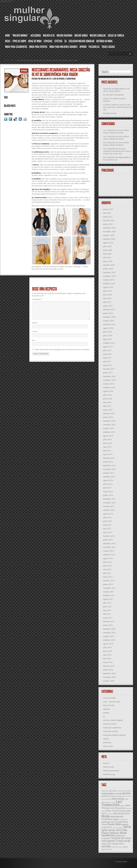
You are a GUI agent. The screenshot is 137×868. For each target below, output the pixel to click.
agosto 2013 (108, 514)
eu (104, 717)
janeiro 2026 (108, 209)
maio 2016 (107, 402)
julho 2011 (107, 603)
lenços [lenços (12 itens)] (122, 806)
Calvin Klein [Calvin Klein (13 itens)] (113, 791)
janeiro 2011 (108, 625)
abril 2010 (107, 659)
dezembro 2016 (109, 376)
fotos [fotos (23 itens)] (121, 799)
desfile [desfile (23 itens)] (126, 793)
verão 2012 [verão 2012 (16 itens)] (107, 844)
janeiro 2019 (108, 313)
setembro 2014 (109, 477)
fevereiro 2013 (109, 536)
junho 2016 (108, 399)
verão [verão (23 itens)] (127, 841)
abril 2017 (107, 362)
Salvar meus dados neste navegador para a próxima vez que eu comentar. (62, 353)
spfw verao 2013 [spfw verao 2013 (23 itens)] (112, 830)
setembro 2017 (109, 343)
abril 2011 (107, 614)
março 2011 (108, 618)
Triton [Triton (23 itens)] (119, 841)
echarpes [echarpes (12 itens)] (120, 796)
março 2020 (108, 261)
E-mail (35, 335)
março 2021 (108, 217)
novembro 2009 (109, 677)
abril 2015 (107, 451)
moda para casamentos (112, 728)
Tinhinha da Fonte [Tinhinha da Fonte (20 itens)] (121, 838)
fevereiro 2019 (109, 310)
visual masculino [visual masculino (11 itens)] (117, 847)
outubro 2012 (109, 551)
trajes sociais (108, 746)
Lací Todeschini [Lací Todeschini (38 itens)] (112, 803)
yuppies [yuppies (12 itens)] (125, 847)
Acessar (106, 763)
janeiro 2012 (108, 584)
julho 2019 (107, 291)
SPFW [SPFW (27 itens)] (127, 827)
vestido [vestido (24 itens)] (106, 846)
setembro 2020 (109, 239)
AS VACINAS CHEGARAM (113, 95)
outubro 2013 (109, 506)
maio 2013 (107, 525)
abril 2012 (107, 573)
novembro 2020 (109, 232)
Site (33, 343)
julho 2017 (107, 350)
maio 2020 (107, 254)
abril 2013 (107, 529)
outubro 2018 (109, 321)
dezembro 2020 (109, 228)
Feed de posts (109, 767)
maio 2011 (107, 610)
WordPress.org (109, 774)
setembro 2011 (109, 596)
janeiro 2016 (108, 417)
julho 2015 (107, 440)
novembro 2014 (109, 469)
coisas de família (109, 698)
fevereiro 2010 (109, 666)
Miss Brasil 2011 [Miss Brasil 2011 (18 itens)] (122, 814)
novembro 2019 (109, 276)
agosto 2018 (108, 328)
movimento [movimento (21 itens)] (117, 817)
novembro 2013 (109, 503)
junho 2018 (108, 336)
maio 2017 (107, 358)
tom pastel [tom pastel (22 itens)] (108, 841)
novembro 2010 (109, 633)
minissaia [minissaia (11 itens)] (110, 814)
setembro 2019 (109, 284)
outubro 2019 (109, 280)
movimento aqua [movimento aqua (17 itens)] (110, 819)
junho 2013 (108, 521)
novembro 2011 (109, 588)
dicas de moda (109, 705)
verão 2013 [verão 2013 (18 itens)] (118, 844)
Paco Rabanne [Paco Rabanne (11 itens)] (123, 820)
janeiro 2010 (108, 670)
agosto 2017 (108, 347)
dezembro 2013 (109, 499)
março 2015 (108, 454)
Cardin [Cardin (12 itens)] (129, 791)
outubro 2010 (109, 636)
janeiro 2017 (108, 373)
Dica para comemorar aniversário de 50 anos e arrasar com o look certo (117, 151)
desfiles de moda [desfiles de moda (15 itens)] (109, 796)
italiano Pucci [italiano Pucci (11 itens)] (111, 803)
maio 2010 (107, 655)
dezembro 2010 (109, 629)
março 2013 (108, 532)
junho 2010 (108, 651)
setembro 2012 (109, 555)
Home (6, 61)
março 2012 (108, 577)
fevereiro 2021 (109, 220)
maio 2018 (107, 339)
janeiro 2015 (108, 462)
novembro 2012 (109, 547)
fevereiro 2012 (109, 581)
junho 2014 (108, 484)
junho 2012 (108, 566)
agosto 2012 (108, 558)
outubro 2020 (109, 235)
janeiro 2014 (108, 495)
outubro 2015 (109, 428)
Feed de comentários (111, 771)
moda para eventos (111, 731)
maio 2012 (107, 570)
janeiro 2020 (108, 269)
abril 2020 (107, 258)
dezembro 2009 (109, 674)
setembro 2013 (109, 510)
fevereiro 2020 (109, 265)
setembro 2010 (109, 640)
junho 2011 (108, 607)
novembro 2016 (109, 380)
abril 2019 (107, 302)
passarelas (107, 743)
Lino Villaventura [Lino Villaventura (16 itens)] (118, 808)
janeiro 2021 (108, 224)
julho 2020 (107, 246)
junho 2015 (108, 443)
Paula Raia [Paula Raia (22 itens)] (114, 824)
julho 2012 (107, 562)
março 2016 (108, 410)
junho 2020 (108, 250)
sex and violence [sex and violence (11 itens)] (118, 828)
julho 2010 (107, 648)
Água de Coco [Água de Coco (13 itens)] (107, 849)
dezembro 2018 (109, 317)
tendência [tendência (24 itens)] (108, 835)
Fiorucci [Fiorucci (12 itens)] (108, 799)
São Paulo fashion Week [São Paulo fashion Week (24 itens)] (114, 832)
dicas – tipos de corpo (112, 702)
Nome (35, 326)
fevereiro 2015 (109, 458)
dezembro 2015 (109, 421)
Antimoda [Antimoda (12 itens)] (105, 791)
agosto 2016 (108, 391)
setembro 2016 (109, 388)
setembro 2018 (109, 324)
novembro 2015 (109, 425)
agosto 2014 (108, 480)
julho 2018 (107, 332)
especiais (107, 709)
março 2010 (108, 662)
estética (106, 713)
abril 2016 (107, 406)
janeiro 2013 (108, 540)
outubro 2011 (109, 592)
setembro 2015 (109, 432)
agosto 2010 (108, 644)
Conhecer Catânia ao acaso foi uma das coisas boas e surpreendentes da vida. (117, 107)
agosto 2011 (108, 599)
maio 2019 (107, 298)
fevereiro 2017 (109, 369)
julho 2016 (107, 395)
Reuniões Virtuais (110, 113)
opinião (13, 61)
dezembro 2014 (109, 466)
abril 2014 (107, 488)
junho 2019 (108, 295)
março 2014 (108, 492)
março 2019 (108, 306)
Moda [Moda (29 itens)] (105, 816)
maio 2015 (107, 447)
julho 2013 (107, 518)
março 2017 (108, 365)
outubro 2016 (109, 384)
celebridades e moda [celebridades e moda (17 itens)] (112, 794)
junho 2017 (108, 354)
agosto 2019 (108, 287)
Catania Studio (121, 862)
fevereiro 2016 (109, 414)
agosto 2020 (108, 243)
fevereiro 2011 (109, 622)
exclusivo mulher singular (113, 720)
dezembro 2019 (109, 272)
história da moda (110, 724)
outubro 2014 (109, 473)
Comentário (37, 299)
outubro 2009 (109, 681)
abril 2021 (107, 213)
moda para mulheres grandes (114, 735)
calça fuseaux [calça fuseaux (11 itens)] (122, 791)
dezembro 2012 (109, 544)
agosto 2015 (108, 436)
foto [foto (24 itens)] (114, 799)
